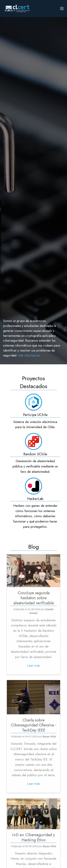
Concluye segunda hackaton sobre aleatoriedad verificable (34, 598)
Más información (29, 355)
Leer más (34, 665)
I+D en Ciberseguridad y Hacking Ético (33, 837)
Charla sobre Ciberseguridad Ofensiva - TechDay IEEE (33, 725)
